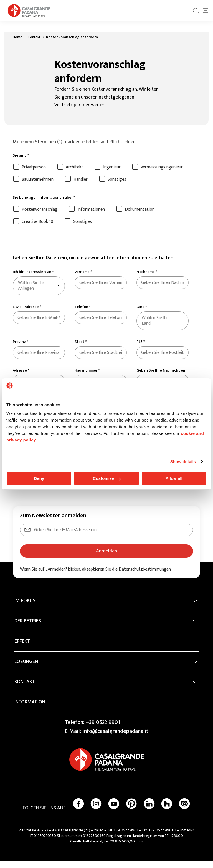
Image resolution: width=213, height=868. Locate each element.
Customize (107, 478)
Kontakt (34, 44)
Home (17, 44)
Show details (183, 462)
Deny (39, 478)
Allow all (174, 478)
